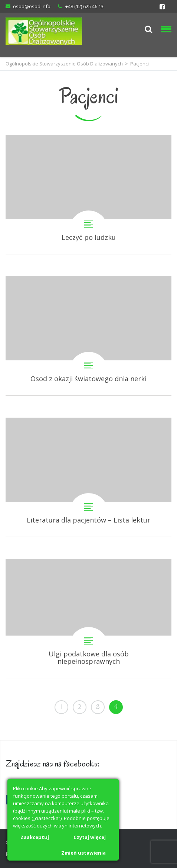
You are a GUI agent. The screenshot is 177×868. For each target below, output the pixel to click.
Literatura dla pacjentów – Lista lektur (88, 477)
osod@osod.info (32, 6)
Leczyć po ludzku (88, 195)
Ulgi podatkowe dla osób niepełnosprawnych (88, 618)
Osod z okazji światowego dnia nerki (88, 336)
